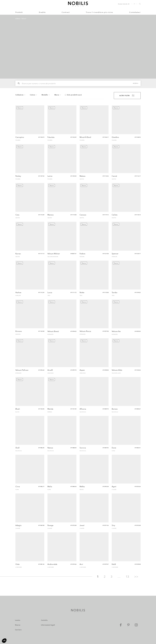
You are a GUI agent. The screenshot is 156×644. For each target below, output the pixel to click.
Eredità (42, 12)
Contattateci (135, 12)
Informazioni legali (48, 625)
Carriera (18, 630)
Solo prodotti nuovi (74, 95)
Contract (66, 12)
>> (136, 577)
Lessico (18, 620)
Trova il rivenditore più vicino (99, 12)
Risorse (18, 625)
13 (127, 577)
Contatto (44, 620)
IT (134, 4)
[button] (4, 641)
